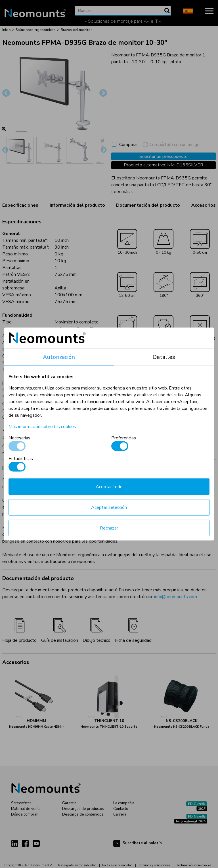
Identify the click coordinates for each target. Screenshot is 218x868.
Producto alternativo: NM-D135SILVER (163, 165)
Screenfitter (21, 803)
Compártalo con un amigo (171, 145)
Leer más (123, 192)
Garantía (69, 803)
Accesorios (204, 205)
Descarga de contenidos (83, 814)
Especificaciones (20, 205)
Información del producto (77, 205)
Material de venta (26, 809)
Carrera (120, 814)
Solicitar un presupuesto (163, 156)
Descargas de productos (83, 809)
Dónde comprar (24, 814)
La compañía (124, 803)
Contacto (121, 809)
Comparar (129, 145)
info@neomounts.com (176, 597)
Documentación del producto (148, 205)
